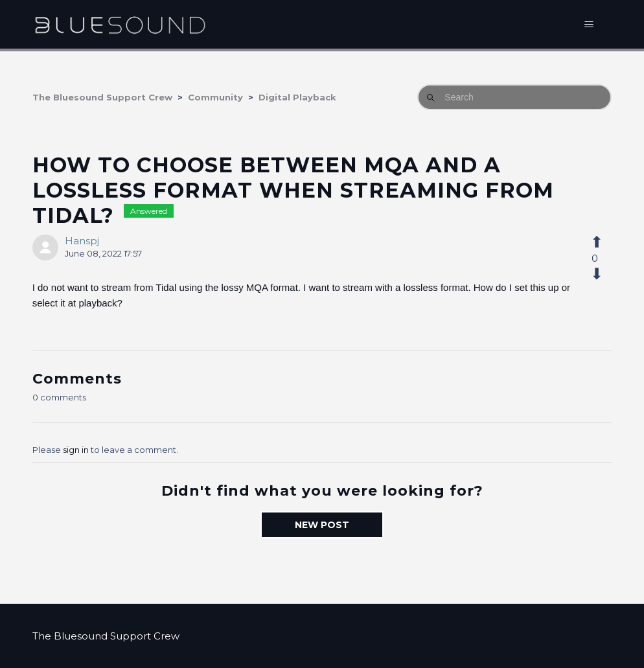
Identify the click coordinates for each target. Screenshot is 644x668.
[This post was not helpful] (604, 274)
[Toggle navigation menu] (589, 25)
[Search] (514, 97)
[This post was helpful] (604, 242)
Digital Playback (297, 97)
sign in (76, 450)
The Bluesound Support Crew (102, 97)
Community (215, 97)
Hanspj (82, 241)
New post (322, 525)
